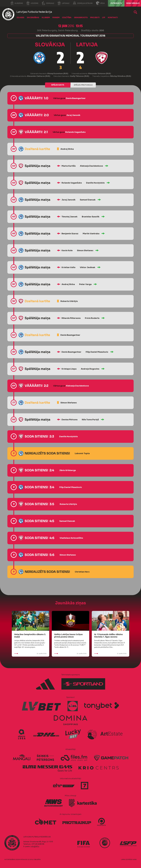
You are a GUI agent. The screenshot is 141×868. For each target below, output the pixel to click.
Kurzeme (17, 3)
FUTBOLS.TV (116, 3)
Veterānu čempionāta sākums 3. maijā (30, 635)
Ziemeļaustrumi (83, 3)
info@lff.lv (35, 846)
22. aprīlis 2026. (31, 654)
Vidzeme (32, 3)
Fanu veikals (133, 3)
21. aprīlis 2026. (110, 654)
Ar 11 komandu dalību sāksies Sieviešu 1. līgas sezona (108, 635)
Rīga (100, 3)
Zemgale (48, 3)
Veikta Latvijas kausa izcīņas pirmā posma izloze (68, 635)
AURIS (135, 859)
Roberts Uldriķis (69, 301)
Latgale (63, 3)
